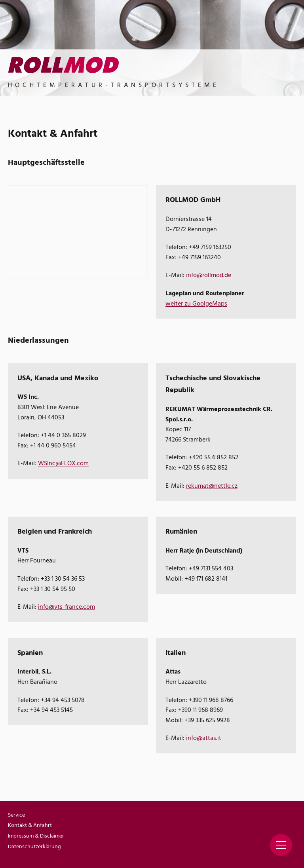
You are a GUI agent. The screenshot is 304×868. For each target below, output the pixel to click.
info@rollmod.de (209, 275)
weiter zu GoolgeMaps (196, 304)
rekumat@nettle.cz (212, 486)
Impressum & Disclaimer (36, 836)
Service (16, 815)
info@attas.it (204, 738)
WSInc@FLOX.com (63, 464)
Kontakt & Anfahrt (30, 826)
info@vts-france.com (66, 607)
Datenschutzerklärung (34, 847)
